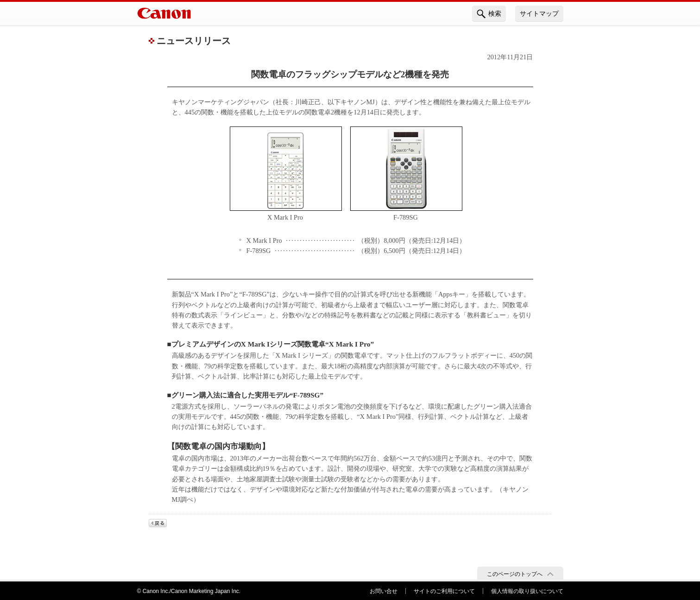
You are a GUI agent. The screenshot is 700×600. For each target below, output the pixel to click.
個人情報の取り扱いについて (527, 591)
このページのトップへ (515, 574)
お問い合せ (384, 591)
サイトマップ (539, 13)
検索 (489, 14)
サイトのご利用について (444, 591)
